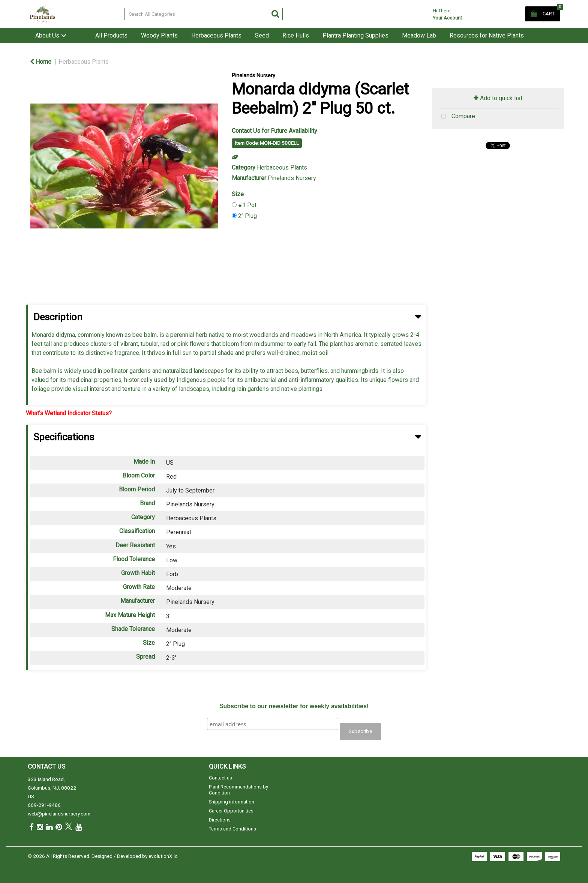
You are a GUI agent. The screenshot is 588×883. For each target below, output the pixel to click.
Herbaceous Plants (216, 35)
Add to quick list (498, 98)
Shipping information (232, 802)
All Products (111, 35)
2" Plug (247, 216)
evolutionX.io (163, 856)
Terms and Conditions (232, 829)
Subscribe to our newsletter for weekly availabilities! (294, 706)
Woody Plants (159, 35)
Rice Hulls (296, 35)
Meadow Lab (419, 35)
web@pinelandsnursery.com (59, 814)
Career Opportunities (231, 811)
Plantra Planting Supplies (355, 35)
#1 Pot (247, 205)
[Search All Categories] (203, 14)
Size (238, 194)
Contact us (220, 778)
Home (41, 62)
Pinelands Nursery (253, 76)
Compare (457, 117)
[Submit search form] (275, 14)
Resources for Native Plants (487, 35)
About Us (47, 35)
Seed (262, 35)
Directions (220, 820)
